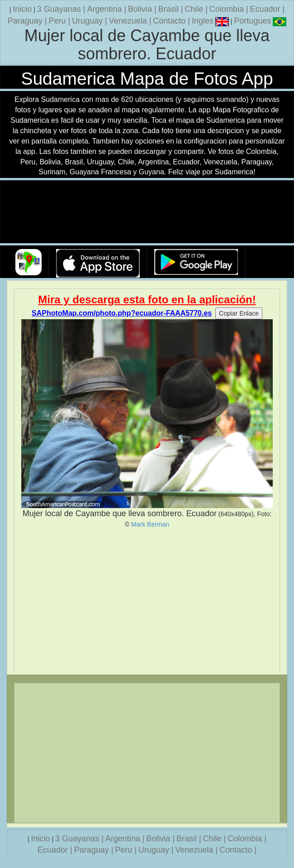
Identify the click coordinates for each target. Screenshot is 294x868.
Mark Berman (150, 524)
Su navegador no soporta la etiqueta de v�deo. (147, 212)
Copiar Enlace (239, 313)
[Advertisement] (147, 601)
